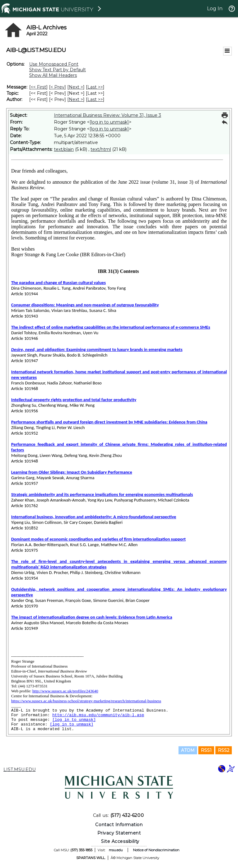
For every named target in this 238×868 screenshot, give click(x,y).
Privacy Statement (119, 833)
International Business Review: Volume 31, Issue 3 (108, 115)
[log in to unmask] (109, 122)
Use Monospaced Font (54, 64)
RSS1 (206, 750)
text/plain (64, 149)
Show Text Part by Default (57, 70)
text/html (101, 149)
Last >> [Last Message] (95, 87)
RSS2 (224, 750)
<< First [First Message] (38, 87)
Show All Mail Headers (53, 75)
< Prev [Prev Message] (57, 87)
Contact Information (119, 825)
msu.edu (116, 850)
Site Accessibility (120, 841)
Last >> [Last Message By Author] (95, 99)
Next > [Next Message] (76, 87)
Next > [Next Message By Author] (76, 99)
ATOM (188, 750)
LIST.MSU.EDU (20, 769)
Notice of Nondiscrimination (156, 850)
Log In (215, 9)
